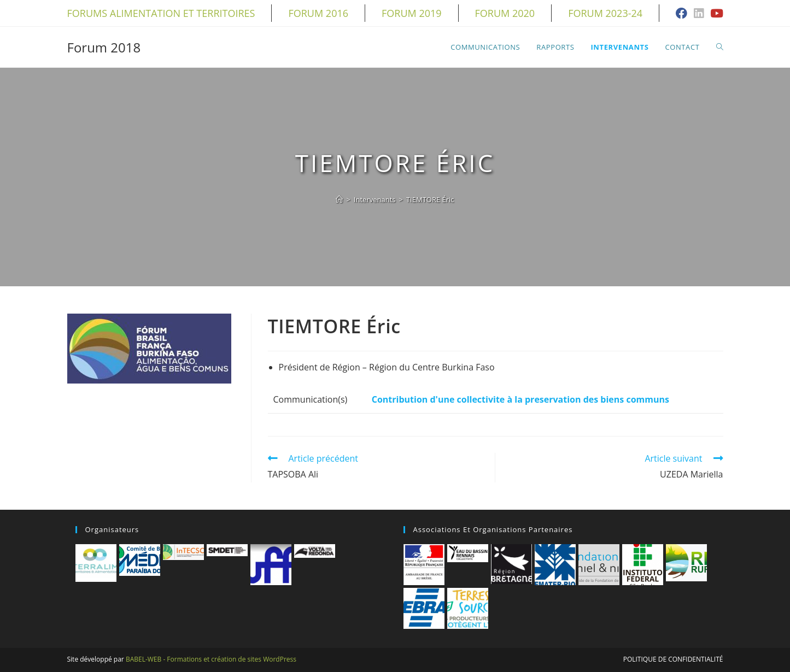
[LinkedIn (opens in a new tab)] (699, 14)
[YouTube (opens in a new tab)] (715, 14)
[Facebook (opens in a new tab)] (681, 14)
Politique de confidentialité (673, 659)
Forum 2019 (412, 13)
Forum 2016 (318, 13)
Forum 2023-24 (605, 13)
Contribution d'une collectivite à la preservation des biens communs (520, 399)
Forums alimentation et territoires (161, 13)
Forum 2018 (104, 47)
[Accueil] (339, 199)
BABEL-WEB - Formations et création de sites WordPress (211, 659)
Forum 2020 (505, 13)
